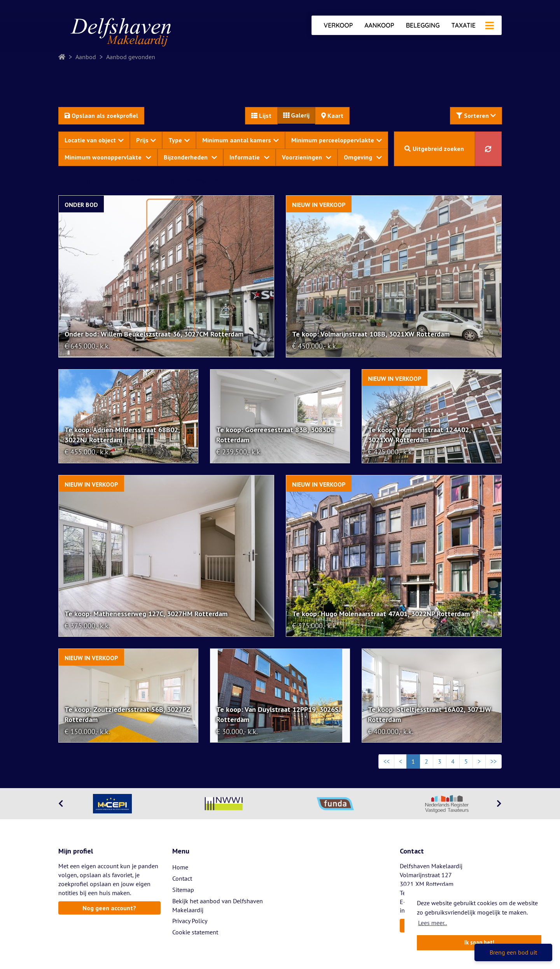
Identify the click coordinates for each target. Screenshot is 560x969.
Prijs (146, 140)
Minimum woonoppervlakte (108, 157)
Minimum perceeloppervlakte (337, 140)
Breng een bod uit (513, 952)
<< (387, 761)
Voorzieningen (307, 157)
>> (493, 761)
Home (180, 867)
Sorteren (476, 116)
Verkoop (338, 25)
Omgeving (363, 157)
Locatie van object (94, 140)
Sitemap (183, 890)
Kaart (332, 116)
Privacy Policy (190, 921)
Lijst (261, 116)
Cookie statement (195, 932)
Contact (182, 878)
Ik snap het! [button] (479, 942)
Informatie (249, 157)
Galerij (296, 115)
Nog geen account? (109, 908)
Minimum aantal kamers (241, 140)
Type (179, 140)
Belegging (423, 25)
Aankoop (379, 25)
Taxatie (464, 25)
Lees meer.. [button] (432, 923)
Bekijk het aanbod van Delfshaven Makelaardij (218, 905)
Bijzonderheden (191, 157)
